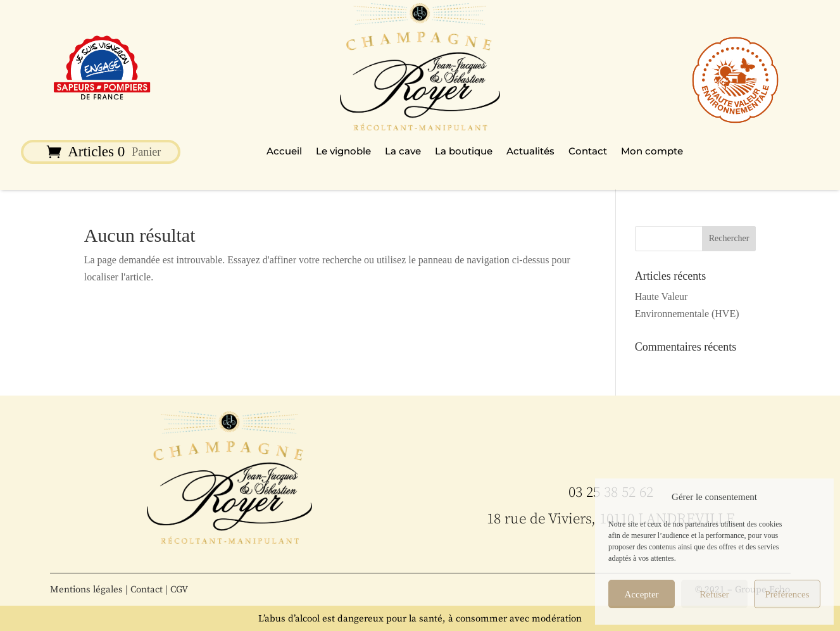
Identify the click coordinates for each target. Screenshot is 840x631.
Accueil (284, 152)
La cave (403, 152)
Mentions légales (86, 590)
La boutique (464, 152)
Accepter (641, 594)
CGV (179, 590)
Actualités (530, 152)
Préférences (787, 594)
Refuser (714, 594)
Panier (146, 153)
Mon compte (652, 152)
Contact (588, 152)
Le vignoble (343, 152)
